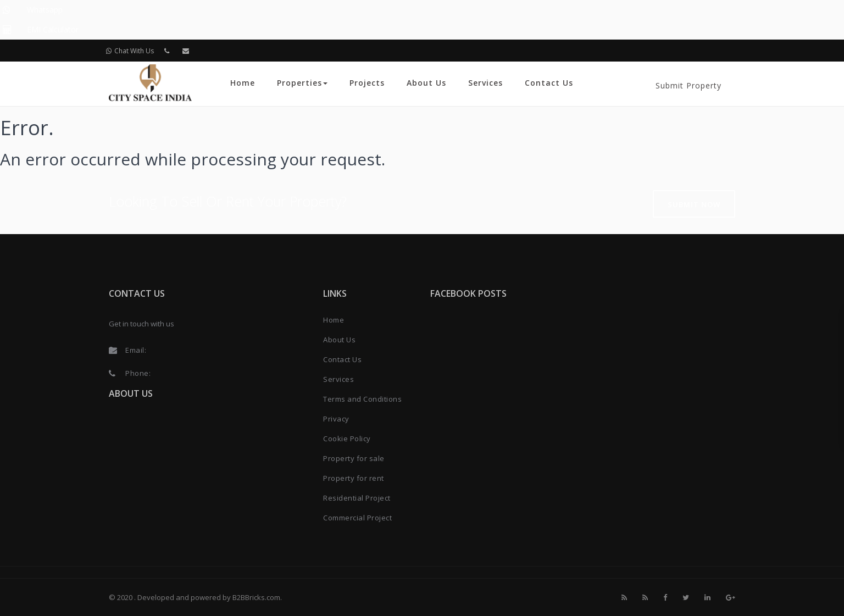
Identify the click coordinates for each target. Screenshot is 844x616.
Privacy (336, 419)
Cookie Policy (347, 439)
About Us (426, 83)
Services (485, 83)
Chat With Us (130, 51)
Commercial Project (357, 518)
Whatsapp (45, 10)
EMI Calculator (53, 29)
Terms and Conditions (362, 399)
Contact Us (549, 83)
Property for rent (354, 478)
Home (243, 83)
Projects (367, 83)
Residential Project (357, 498)
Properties (302, 83)
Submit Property (688, 85)
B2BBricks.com (256, 597)
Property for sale (354, 458)
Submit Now (694, 204)
